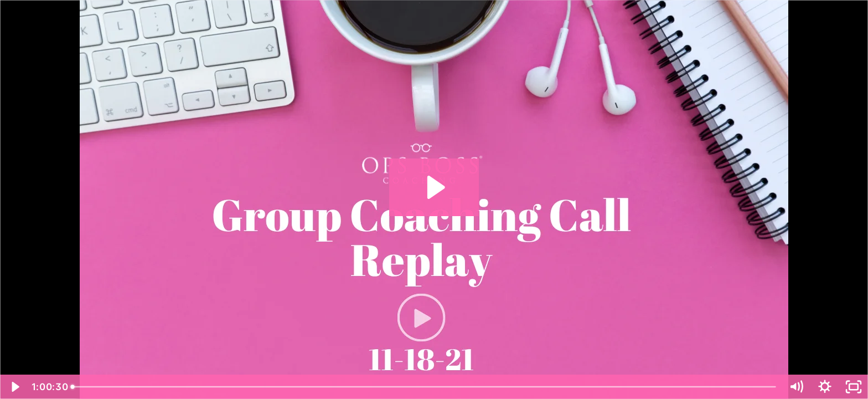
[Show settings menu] (825, 387)
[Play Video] (14, 387)
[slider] (425, 387)
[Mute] (796, 387)
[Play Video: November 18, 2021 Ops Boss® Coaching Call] (434, 187)
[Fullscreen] (854, 387)
